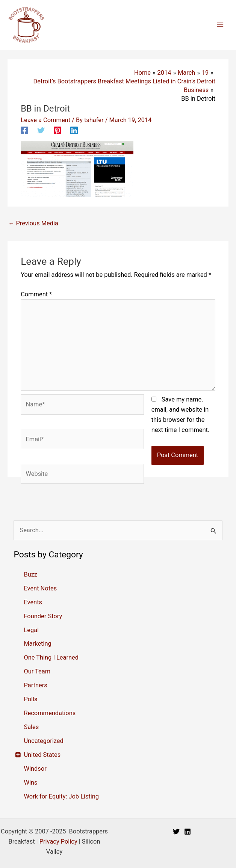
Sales (31, 727)
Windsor (35, 769)
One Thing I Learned (51, 657)
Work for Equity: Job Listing (61, 796)
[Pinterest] (57, 130)
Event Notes (40, 588)
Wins (30, 783)
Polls (30, 699)
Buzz (30, 574)
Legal (31, 630)
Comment (36, 294)
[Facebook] (24, 130)
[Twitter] (41, 130)
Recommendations (50, 713)
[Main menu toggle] (220, 25)
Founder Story (43, 616)
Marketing (37, 644)
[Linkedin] (74, 130)
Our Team (37, 671)
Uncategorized (43, 741)
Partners (35, 685)
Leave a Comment (45, 120)
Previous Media (33, 223)
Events (33, 602)
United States (42, 755)
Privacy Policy (58, 842)
